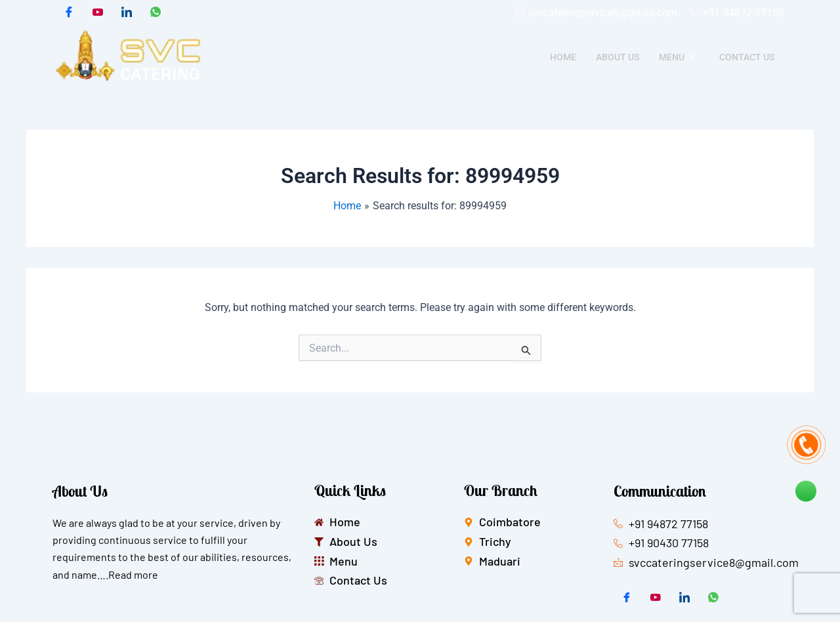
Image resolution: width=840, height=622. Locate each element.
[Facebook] (69, 13)
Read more (133, 574)
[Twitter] (98, 13)
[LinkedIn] (127, 13)
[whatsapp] (156, 13)
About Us (618, 57)
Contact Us (747, 57)
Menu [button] (677, 57)
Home (563, 57)
